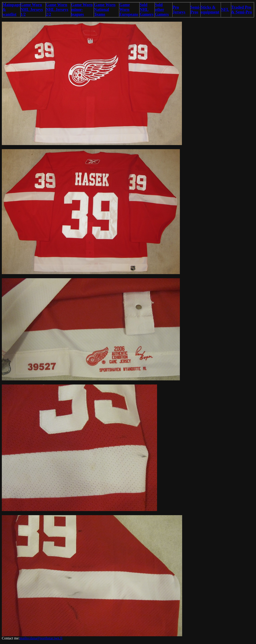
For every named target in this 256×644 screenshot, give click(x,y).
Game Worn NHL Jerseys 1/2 (32, 10)
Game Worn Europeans (129, 10)
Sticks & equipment (210, 10)
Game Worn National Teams (105, 10)
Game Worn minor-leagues (82, 10)
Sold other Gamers (162, 10)
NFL (225, 10)
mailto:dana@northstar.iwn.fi (41, 638)
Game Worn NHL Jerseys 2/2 (57, 10)
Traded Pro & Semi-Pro (242, 10)
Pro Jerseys (179, 10)
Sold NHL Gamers (146, 10)
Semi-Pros (195, 10)
